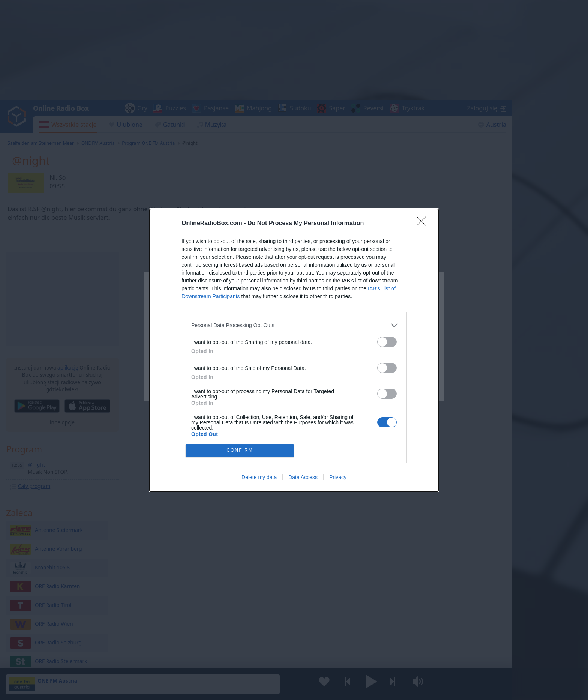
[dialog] (294, 350)
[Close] (424, 224)
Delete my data (259, 477)
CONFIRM (240, 450)
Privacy (338, 477)
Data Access (303, 477)
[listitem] (294, 325)
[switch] (387, 342)
